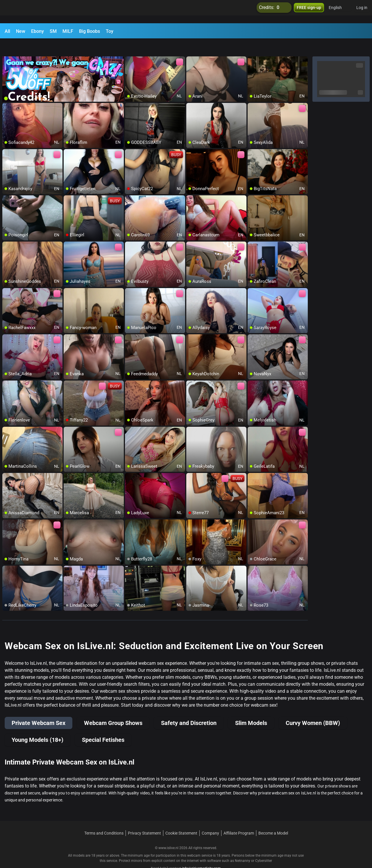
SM (53, 31)
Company (210, 819)
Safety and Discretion (189, 708)
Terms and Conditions (104, 819)
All (7, 31)
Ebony (37, 31)
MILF (68, 31)
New (21, 31)
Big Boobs (90, 31)
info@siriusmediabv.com (201, 854)
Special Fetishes (103, 725)
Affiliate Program (239, 819)
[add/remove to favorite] (130, 47)
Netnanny (243, 846)
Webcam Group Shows (113, 708)
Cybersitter (264, 846)
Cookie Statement (181, 819)
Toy (110, 31)
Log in (362, 12)
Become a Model (273, 819)
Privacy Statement (144, 819)
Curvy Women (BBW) (313, 708)
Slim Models (251, 708)
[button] (339, 12)
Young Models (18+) (37, 725)
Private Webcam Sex (39, 708)
